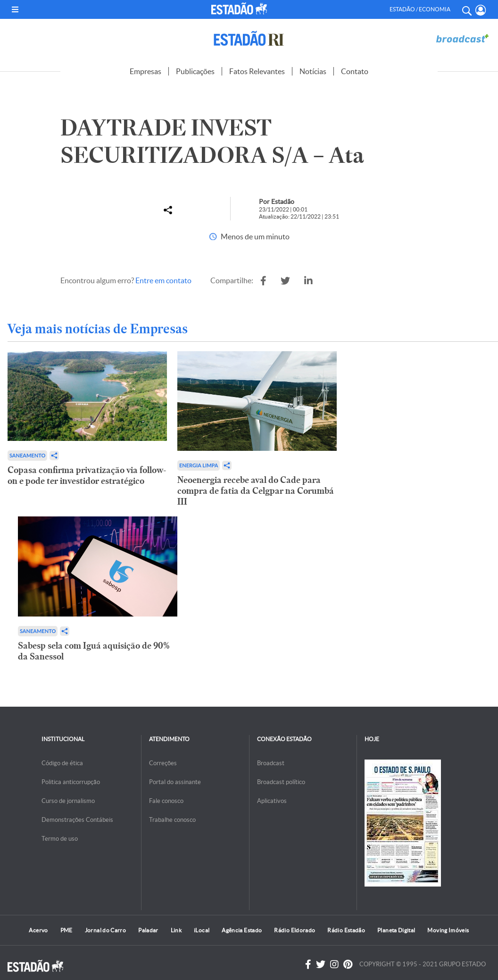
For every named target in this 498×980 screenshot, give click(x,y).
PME (66, 930)
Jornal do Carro (105, 930)
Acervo (38, 930)
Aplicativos (272, 801)
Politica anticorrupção (71, 782)
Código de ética (62, 763)
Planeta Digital (396, 930)
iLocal (202, 930)
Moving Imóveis (448, 930)
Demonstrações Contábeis (77, 820)
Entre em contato (163, 280)
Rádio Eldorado (295, 930)
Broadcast (271, 763)
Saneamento (27, 455)
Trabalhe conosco (172, 820)
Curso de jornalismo (68, 801)
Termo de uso (60, 839)
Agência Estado (242, 930)
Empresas (145, 71)
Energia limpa (199, 465)
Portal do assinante (175, 782)
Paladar (148, 930)
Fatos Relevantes (257, 71)
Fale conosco (166, 801)
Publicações (195, 71)
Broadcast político (281, 782)
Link (176, 930)
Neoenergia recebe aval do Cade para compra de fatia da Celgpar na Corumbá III (256, 491)
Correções (163, 763)
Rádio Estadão (346, 930)
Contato (355, 71)
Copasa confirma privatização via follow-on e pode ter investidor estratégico (87, 475)
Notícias (313, 71)
